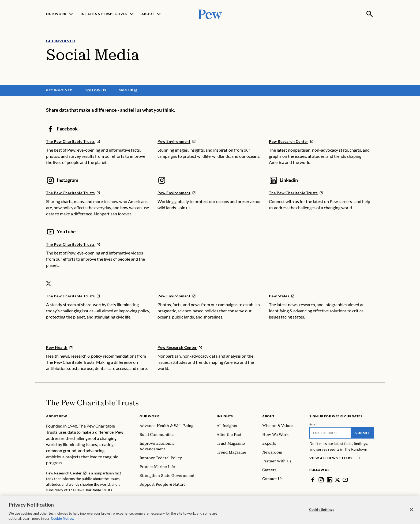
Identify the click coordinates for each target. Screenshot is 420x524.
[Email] (330, 433)
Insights (225, 416)
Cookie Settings (322, 512)
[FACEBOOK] (73, 141)
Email (313, 424)
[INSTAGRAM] (73, 193)
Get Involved (61, 41)
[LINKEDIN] (296, 193)
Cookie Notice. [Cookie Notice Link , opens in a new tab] (62, 521)
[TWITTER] (73, 296)
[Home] (92, 403)
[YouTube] (345, 480)
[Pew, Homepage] (210, 14)
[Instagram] (321, 480)
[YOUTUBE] (73, 244)
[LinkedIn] (330, 480)
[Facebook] (313, 480)
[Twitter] (337, 480)
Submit (362, 433)
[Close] (411, 512)
